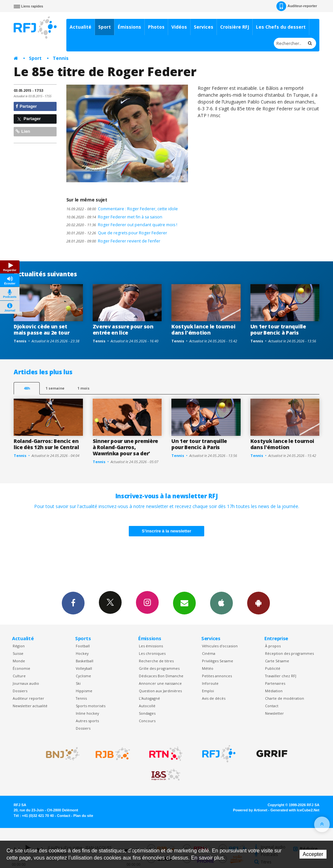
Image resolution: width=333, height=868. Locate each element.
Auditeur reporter (28, 698)
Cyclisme (83, 676)
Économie (21, 668)
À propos (273, 646)
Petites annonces (217, 676)
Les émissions (151, 646)
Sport (105, 27)
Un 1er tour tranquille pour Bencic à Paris (278, 330)
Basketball (85, 661)
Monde (19, 661)
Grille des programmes (159, 668)
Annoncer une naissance (160, 683)
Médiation (274, 691)
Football (83, 646)
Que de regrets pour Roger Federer (117, 233)
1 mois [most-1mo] (83, 388)
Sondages (147, 713)
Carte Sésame (277, 661)
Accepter (313, 854)
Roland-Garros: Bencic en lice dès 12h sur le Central (46, 444)
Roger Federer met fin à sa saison (114, 217)
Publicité (273, 668)
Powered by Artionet (250, 810)
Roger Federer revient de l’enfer (113, 241)
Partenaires (275, 683)
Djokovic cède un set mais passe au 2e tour (41, 330)
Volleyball (84, 668)
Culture (19, 676)
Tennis (61, 58)
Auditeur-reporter (297, 6)
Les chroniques (152, 653)
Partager (26, 106)
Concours (147, 721)
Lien (23, 131)
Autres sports (87, 721)
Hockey (82, 653)
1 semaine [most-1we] (55, 388)
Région (19, 646)
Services (204, 27)
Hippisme (84, 691)
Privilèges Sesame (218, 661)
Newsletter (274, 713)
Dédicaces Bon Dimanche (161, 676)
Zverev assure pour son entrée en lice (123, 330)
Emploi (208, 691)
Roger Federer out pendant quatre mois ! (122, 225)
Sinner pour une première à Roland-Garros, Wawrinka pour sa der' (125, 447)
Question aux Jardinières (160, 691)
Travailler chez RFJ (281, 676)
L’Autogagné (149, 698)
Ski (78, 683)
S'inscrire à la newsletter (166, 531)
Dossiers (20, 691)
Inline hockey (87, 713)
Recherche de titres (156, 661)
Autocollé (147, 706)
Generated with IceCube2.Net (295, 810)
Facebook (73, 603)
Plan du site (83, 816)
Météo (208, 668)
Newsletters (184, 603)
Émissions (129, 27)
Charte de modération (285, 698)
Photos (156, 27)
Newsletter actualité (30, 706)
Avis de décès (214, 698)
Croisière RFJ (235, 27)
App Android (259, 603)
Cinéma (209, 653)
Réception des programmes (289, 653)
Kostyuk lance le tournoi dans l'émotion (203, 330)
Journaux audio (26, 683)
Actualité (80, 27)
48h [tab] (27, 388)
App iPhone (221, 603)
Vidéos (179, 27)
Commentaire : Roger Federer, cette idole (122, 209)
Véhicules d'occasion (220, 646)
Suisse (18, 653)
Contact (272, 706)
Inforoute (210, 683)
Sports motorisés (91, 706)
